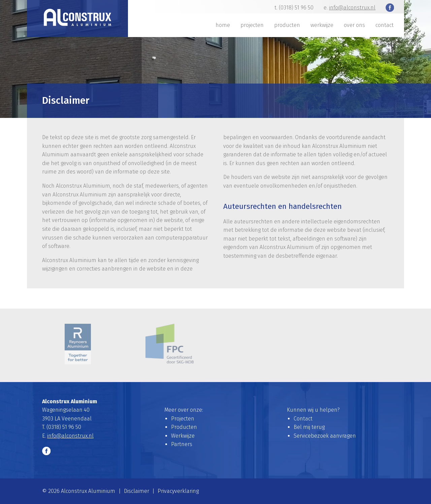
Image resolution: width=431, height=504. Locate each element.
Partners (182, 444)
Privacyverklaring (178, 491)
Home (223, 25)
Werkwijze (322, 25)
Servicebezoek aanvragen (325, 436)
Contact (385, 25)
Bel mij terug (309, 427)
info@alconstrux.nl (352, 8)
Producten (287, 25)
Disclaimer (137, 491)
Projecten (252, 25)
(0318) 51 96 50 (296, 8)
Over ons (354, 25)
